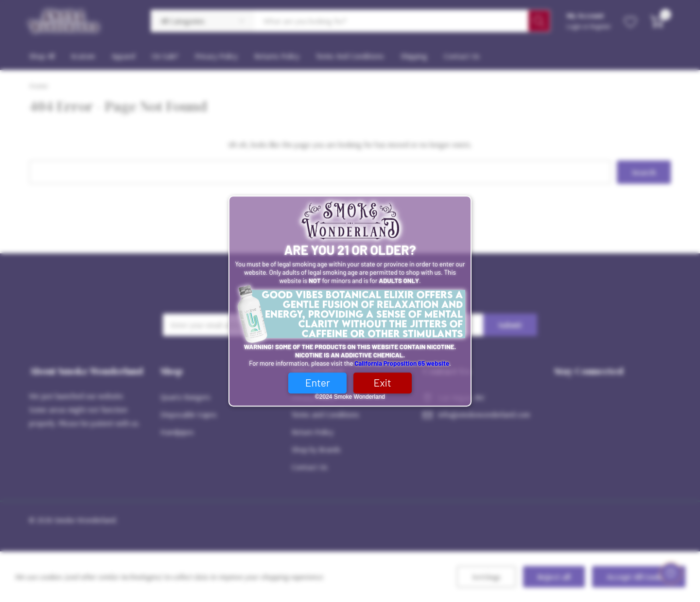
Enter (318, 382)
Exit (383, 382)
